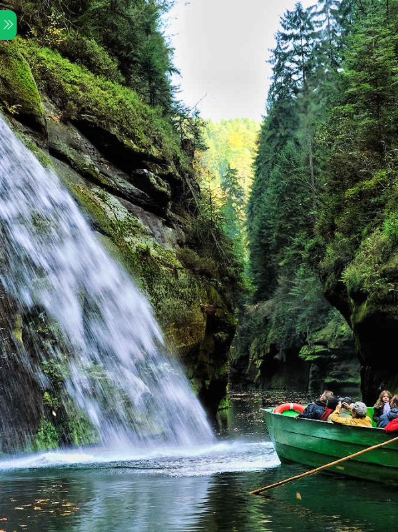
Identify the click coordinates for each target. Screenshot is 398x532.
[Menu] (8, 25)
